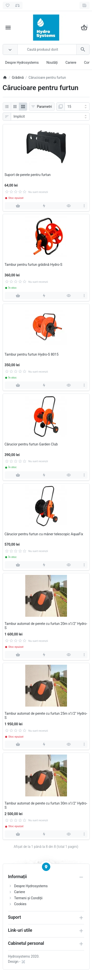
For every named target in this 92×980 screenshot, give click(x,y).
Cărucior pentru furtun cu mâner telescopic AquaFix (44, 534)
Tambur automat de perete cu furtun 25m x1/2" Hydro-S (46, 716)
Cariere (71, 63)
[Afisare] (77, 107)
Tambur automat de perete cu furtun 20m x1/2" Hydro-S (46, 626)
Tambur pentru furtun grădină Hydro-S (33, 265)
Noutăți (52, 63)
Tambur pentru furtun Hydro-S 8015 (32, 354)
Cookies (20, 904)
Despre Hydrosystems (22, 63)
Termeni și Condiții (28, 898)
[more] (84, 206)
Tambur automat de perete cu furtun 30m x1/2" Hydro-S (46, 805)
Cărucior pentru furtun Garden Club (31, 444)
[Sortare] (50, 117)
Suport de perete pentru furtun (28, 175)
